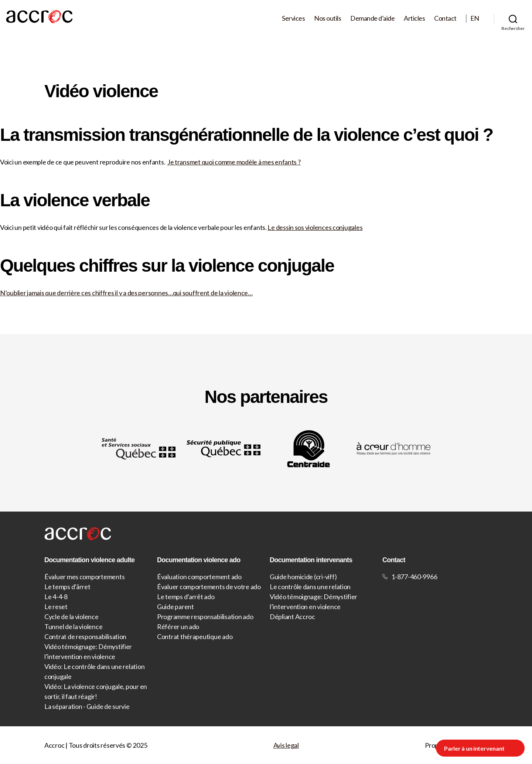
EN (475, 18)
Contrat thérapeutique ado (195, 636)
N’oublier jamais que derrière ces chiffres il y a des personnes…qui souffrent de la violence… (126, 293)
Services (293, 18)
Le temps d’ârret (67, 587)
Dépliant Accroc (292, 617)
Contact (445, 18)
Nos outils (328, 18)
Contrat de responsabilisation (85, 636)
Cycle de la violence (71, 617)
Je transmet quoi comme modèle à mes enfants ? (234, 162)
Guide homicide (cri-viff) (303, 577)
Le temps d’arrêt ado (186, 597)
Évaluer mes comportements (84, 577)
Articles (414, 18)
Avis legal (286, 745)
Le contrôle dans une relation (310, 587)
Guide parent (175, 607)
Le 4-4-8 (56, 597)
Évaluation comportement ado (199, 577)
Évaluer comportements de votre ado (209, 587)
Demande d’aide (372, 18)
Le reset (56, 607)
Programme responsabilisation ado (205, 617)
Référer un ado (178, 627)
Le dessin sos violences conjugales (315, 227)
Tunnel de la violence (73, 627)
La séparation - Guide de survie (87, 706)
